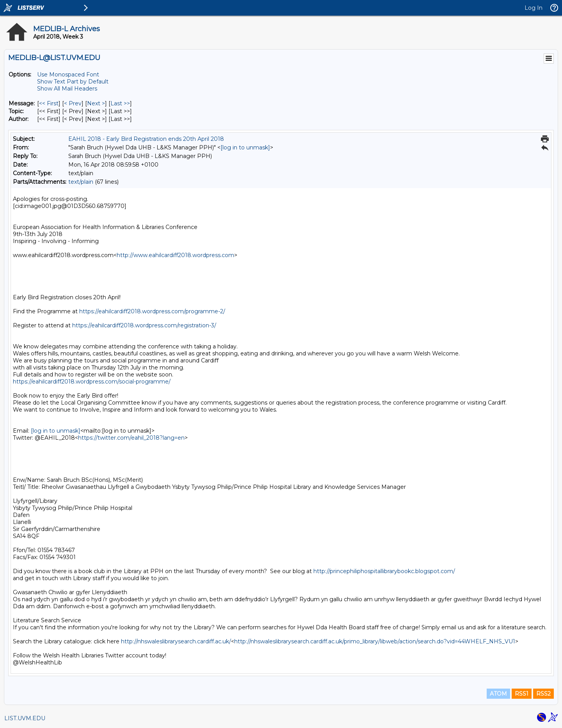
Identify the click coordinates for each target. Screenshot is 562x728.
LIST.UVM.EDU (25, 718)
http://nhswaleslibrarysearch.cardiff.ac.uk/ (176, 641)
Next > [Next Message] (96, 103)
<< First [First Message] (49, 103)
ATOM (498, 694)
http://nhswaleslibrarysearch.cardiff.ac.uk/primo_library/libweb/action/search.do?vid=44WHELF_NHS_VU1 (375, 641)
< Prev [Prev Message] (73, 103)
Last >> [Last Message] (120, 103)
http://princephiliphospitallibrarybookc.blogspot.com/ (384, 571)
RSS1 (522, 694)
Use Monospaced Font (68, 75)
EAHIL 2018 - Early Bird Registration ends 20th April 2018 (146, 139)
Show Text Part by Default (73, 82)
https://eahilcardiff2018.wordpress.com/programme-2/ (152, 311)
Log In (534, 8)
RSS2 (543, 694)
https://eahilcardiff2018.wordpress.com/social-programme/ (92, 382)
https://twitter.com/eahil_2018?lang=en (131, 438)
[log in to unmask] (245, 147)
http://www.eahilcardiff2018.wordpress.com (175, 255)
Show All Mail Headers (67, 89)
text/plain (81, 182)
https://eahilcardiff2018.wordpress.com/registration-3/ (144, 325)
